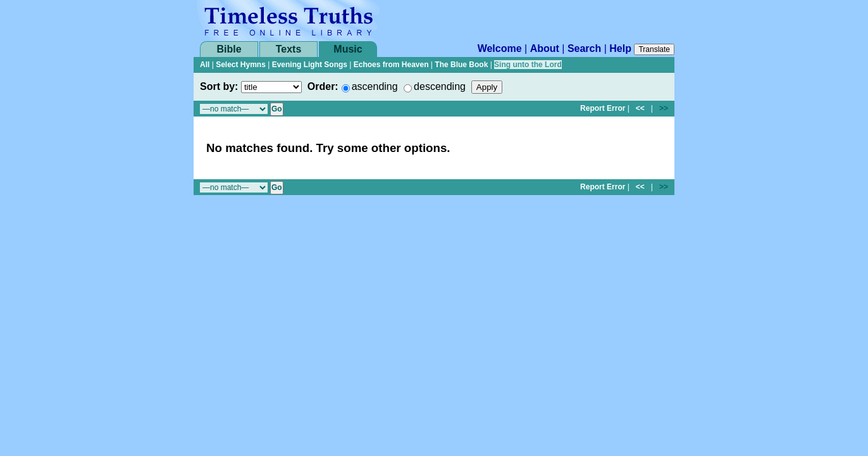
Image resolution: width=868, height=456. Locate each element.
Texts (289, 49)
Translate (654, 49)
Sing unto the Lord (528, 65)
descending (440, 86)
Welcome (500, 48)
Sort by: (219, 86)
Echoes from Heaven (391, 65)
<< (640, 108)
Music (348, 49)
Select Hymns (241, 65)
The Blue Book (461, 65)
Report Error (603, 108)
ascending (375, 86)
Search (584, 48)
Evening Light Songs (310, 65)
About (545, 48)
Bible (229, 49)
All (205, 65)
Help (620, 48)
